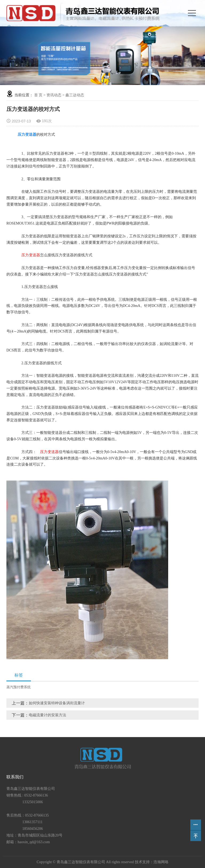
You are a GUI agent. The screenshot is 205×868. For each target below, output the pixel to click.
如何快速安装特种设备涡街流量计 (57, 703)
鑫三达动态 (75, 95)
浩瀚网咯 (161, 862)
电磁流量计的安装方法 (48, 715)
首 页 (38, 95)
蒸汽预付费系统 (19, 687)
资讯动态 (54, 95)
